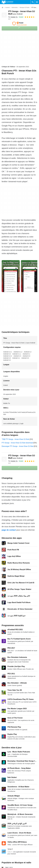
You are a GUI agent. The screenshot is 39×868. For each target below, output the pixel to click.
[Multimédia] (15, 8)
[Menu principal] (37, 2)
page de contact (9, 530)
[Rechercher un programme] (33, 2)
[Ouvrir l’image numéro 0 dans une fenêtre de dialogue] (11, 276)
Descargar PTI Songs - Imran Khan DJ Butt (18, 446)
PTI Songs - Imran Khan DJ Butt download (17, 443)
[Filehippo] (7, 2)
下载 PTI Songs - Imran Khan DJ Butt (15, 439)
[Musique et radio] (25, 8)
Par (13, 17)
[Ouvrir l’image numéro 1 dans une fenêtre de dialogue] (30, 276)
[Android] (7, 8)
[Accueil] (2, 8)
